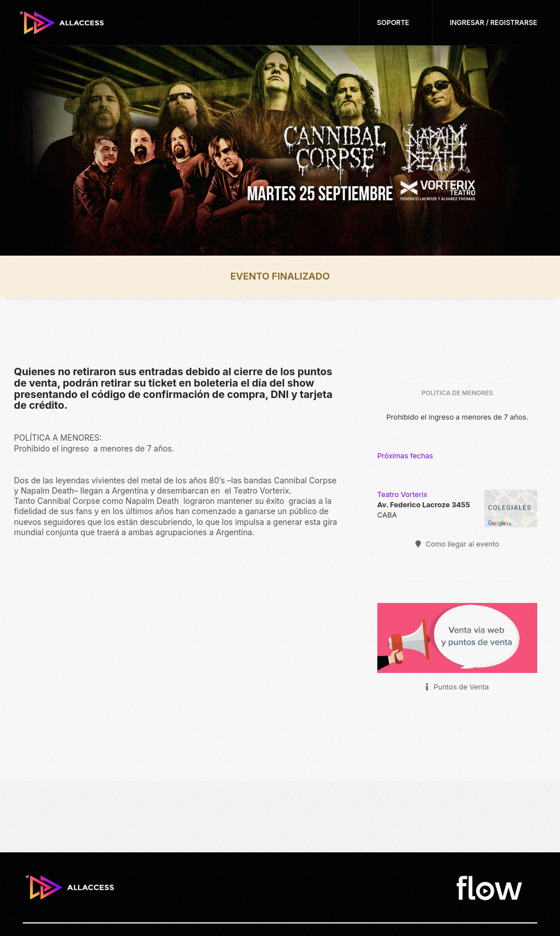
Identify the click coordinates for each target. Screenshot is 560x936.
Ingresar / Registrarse (493, 22)
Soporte (393, 22)
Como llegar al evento (457, 544)
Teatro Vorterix (402, 494)
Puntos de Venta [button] (457, 687)
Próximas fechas (405, 456)
